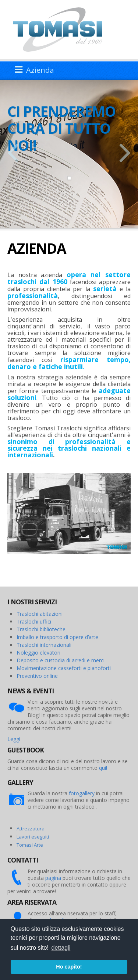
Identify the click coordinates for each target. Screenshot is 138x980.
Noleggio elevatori (38, 653)
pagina (53, 878)
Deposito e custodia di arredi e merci (61, 660)
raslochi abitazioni (41, 614)
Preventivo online (37, 676)
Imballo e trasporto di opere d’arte (57, 637)
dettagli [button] (61, 948)
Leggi (14, 739)
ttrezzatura (32, 829)
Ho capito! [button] (69, 967)
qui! (103, 768)
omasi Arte (31, 845)
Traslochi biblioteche (41, 629)
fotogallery (82, 793)
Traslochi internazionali (44, 645)
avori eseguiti (34, 837)
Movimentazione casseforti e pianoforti (64, 668)
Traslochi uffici (34, 622)
